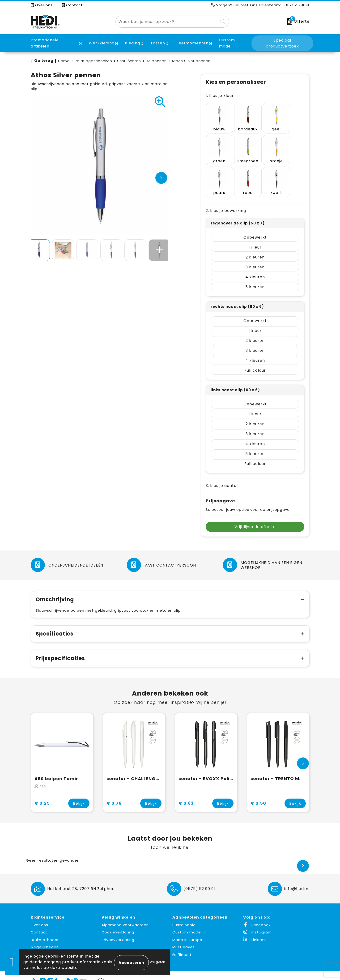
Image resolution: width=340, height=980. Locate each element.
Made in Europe (187, 928)
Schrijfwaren (129, 61)
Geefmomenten (192, 43)
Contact (72, 5)
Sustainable (184, 913)
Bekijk (79, 792)
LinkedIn (255, 928)
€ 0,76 (114, 792)
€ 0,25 (42, 792)
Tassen (158, 43)
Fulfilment (182, 943)
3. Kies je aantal (222, 474)
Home (64, 61)
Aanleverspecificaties (52, 943)
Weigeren (158, 962)
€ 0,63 (186, 792)
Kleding (132, 43)
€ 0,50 (258, 792)
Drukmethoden (45, 928)
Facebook (257, 913)
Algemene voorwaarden (125, 913)
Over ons (42, 5)
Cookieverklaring (118, 921)
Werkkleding (102, 43)
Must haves (184, 935)
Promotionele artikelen (45, 43)
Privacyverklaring (118, 928)
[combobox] (167, 22)
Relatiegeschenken (93, 61)
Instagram (257, 921)
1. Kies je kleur (220, 96)
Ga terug (44, 61)
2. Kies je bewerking (226, 199)
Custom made (187, 921)
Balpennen (156, 61)
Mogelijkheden (45, 935)
